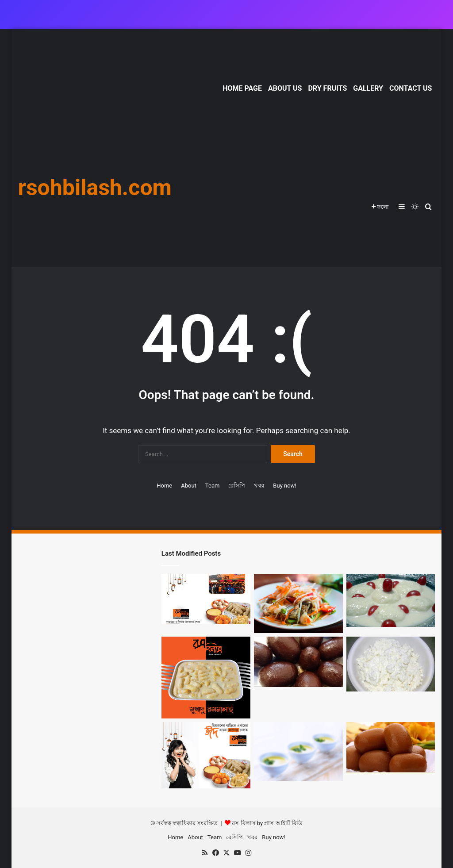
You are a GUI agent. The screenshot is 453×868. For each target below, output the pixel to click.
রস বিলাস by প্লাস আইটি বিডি (267, 823)
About (189, 486)
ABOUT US (285, 88)
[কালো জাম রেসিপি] (298, 662)
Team (213, 486)
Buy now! (284, 486)
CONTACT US (411, 88)
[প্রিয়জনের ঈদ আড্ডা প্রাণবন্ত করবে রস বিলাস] (206, 755)
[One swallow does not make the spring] (298, 752)
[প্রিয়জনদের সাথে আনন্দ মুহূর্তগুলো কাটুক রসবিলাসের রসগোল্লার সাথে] (298, 603)
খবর (259, 486)
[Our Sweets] (391, 747)
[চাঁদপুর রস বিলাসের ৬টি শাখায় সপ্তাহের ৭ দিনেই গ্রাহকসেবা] (206, 599)
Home (164, 486)
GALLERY (368, 88)
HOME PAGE (242, 88)
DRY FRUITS (327, 88)
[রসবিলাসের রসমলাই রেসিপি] (206, 678)
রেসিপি (237, 486)
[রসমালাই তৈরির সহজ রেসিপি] (391, 600)
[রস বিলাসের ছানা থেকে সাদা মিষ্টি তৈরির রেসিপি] (391, 664)
